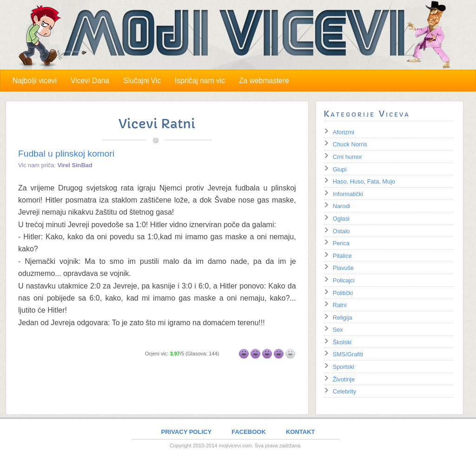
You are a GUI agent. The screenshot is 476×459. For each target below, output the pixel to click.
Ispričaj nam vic (200, 81)
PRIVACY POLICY (187, 432)
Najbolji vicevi (35, 81)
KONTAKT (301, 432)
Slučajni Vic (142, 81)
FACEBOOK (249, 432)
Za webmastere (264, 81)
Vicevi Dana (90, 81)
